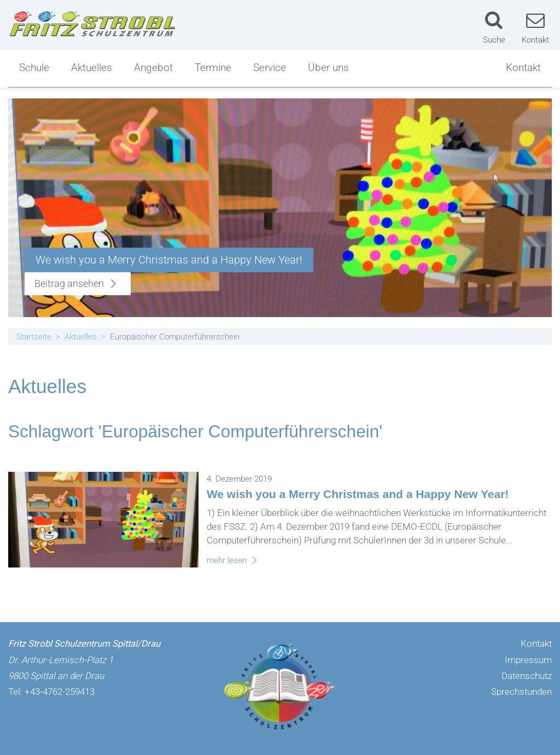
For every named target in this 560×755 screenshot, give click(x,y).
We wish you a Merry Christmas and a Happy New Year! (358, 494)
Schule (34, 68)
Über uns (328, 68)
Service (270, 68)
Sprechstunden (521, 692)
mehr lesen (234, 560)
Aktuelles (92, 68)
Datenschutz (527, 676)
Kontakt (523, 68)
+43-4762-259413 (60, 692)
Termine (213, 68)
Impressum (528, 660)
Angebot (153, 68)
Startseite (34, 337)
